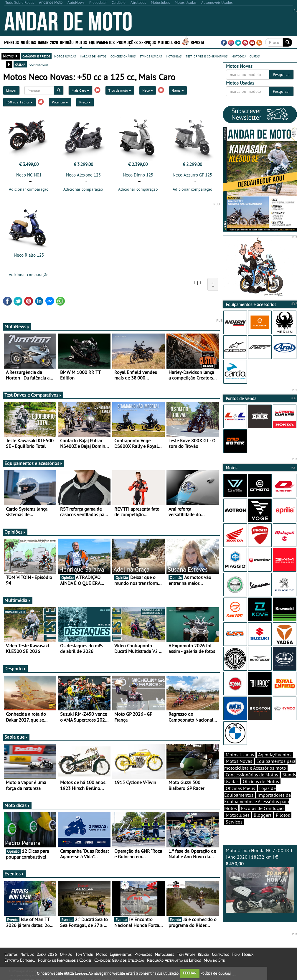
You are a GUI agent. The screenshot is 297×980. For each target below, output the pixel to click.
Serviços (148, 42)
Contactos (220, 954)
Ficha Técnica (242, 954)
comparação (39, 64)
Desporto (15, 669)
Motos (81, 42)
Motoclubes (169, 42)
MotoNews (17, 326)
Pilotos (283, 815)
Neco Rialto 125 (29, 255)
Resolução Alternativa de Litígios (174, 960)
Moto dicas (17, 805)
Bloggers (263, 815)
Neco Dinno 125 (138, 175)
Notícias (28, 42)
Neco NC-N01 (29, 175)
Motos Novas (239, 761)
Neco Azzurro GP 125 (192, 175)
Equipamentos (102, 42)
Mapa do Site (214, 960)
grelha (20, 64)
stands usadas (151, 56)
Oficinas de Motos (261, 781)
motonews (174, 56)
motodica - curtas (246, 56)
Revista (197, 42)
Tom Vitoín (84, 954)
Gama (178, 90)
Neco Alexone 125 (83, 175)
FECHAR (190, 973)
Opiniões (15, 532)
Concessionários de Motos (252, 775)
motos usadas (65, 56)
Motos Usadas (240, 755)
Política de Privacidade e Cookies (65, 960)
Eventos (11, 42)
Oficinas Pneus (240, 788)
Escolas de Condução (262, 808)
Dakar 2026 (48, 42)
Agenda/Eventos (275, 755)
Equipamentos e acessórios (34, 463)
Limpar (11, 90)
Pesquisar (281, 75)
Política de (215, 973)
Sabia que (16, 737)
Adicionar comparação (29, 189)
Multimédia (18, 600)
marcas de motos (93, 56)
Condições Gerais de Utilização (119, 960)
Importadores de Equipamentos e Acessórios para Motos (258, 802)
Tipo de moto (120, 90)
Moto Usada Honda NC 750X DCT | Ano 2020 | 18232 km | (260, 880)
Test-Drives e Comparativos (33, 395)
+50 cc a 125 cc (19, 102)
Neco (148, 90)
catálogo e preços (36, 56)
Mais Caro (80, 90)
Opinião (67, 42)
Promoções (127, 42)
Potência (60, 102)
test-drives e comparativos (207, 56)
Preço (85, 102)
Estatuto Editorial (20, 960)
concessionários (123, 56)
